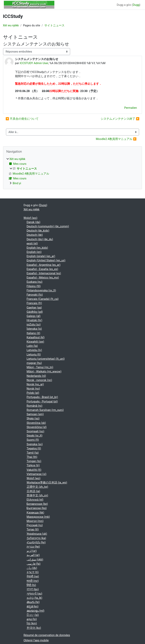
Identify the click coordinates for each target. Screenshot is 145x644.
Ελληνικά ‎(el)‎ (35, 500)
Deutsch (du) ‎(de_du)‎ (40, 239)
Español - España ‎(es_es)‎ (42, 269)
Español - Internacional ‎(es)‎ (44, 273)
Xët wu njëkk (11, 25)
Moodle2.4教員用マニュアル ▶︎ (116, 139)
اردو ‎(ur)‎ (32, 551)
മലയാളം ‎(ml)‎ (36, 611)
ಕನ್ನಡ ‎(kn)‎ (33, 606)
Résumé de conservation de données (47, 635)
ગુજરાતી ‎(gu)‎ (34, 594)
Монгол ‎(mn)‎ (35, 521)
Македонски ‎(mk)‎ (38, 517)
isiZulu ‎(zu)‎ (34, 325)
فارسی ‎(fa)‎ (34, 564)
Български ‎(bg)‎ (37, 508)
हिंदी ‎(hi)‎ (31, 585)
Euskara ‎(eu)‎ (35, 282)
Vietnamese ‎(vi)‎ (37, 474)
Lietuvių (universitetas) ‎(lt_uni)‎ (46, 359)
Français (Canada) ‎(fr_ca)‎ (43, 299)
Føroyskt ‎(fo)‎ (35, 295)
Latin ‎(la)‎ (32, 346)
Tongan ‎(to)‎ (34, 461)
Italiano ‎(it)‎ (34, 333)
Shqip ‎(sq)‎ (33, 418)
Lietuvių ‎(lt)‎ (34, 355)
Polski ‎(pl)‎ (33, 393)
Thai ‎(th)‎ (32, 457)
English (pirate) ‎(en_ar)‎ (41, 256)
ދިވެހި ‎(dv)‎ (32, 568)
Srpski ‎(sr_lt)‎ (35, 436)
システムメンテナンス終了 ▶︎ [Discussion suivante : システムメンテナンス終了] (120, 119)
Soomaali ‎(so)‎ (36, 431)
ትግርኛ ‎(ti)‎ (33, 572)
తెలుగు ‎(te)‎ (33, 602)
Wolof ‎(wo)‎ (31, 218)
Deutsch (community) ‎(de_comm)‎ (48, 226)
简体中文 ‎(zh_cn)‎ (37, 495)
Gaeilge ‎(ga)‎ (34, 308)
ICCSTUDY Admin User (34, 63)
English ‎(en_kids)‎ (37, 248)
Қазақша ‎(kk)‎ (36, 513)
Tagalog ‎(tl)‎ (34, 448)
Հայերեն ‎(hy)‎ (36, 542)
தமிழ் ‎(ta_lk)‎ (35, 598)
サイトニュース (54, 25)
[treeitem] (72, 171)
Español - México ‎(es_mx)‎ (43, 278)
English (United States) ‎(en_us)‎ (46, 260)
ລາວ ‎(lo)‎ (32, 619)
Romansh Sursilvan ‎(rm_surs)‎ (45, 410)
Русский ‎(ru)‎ (35, 525)
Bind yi (17, 183)
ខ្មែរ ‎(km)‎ (32, 623)
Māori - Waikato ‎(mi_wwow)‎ (44, 371)
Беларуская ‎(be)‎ (37, 504)
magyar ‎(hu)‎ (34, 363)
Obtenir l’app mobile (36, 640)
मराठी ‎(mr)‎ (33, 581)
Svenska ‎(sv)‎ (35, 444)
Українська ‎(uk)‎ (37, 534)
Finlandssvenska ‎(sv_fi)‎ (41, 290)
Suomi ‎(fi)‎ (33, 440)
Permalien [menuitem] (131, 108)
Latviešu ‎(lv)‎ (34, 350)
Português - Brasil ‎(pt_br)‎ (42, 397)
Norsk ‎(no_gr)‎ (35, 384)
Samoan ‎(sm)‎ (35, 414)
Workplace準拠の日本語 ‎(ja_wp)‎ (47, 483)
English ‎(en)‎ (34, 252)
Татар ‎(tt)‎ (33, 529)
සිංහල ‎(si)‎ (33, 615)
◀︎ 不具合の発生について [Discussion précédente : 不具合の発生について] (22, 119)
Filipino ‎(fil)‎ (34, 286)
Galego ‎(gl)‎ (34, 316)
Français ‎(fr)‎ (34, 303)
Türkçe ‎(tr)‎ (33, 465)
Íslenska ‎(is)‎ (34, 329)
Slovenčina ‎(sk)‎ (36, 423)
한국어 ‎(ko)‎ (34, 628)
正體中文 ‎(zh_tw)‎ (37, 487)
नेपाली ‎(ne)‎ (33, 576)
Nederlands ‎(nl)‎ (36, 376)
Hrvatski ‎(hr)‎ (34, 320)
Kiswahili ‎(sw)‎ (35, 342)
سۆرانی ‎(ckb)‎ (35, 560)
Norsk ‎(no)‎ (33, 389)
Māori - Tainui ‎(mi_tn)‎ (40, 367)
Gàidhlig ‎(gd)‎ (35, 312)
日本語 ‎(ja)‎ (33, 491)
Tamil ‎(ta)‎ (33, 453)
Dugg (136, 5)
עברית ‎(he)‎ (33, 547)
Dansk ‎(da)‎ (34, 222)
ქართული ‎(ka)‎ (36, 538)
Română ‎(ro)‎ (35, 406)
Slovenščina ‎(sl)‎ (37, 427)
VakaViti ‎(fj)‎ (34, 470)
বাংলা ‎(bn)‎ (33, 589)
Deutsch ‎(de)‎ (35, 235)
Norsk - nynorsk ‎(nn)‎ (39, 380)
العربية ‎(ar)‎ (33, 555)
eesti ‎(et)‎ (32, 243)
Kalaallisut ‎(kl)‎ (36, 337)
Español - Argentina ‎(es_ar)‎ (44, 265)
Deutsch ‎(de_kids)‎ (38, 231)
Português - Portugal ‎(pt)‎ (42, 401)
